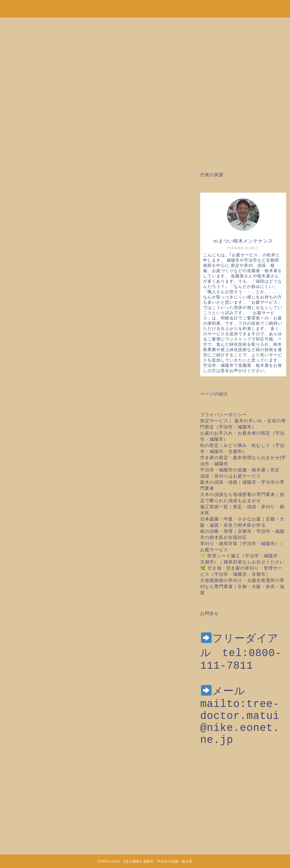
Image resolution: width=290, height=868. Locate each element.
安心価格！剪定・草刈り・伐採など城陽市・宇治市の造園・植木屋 (145, 6)
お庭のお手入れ (23, 186)
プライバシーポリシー (224, 415)
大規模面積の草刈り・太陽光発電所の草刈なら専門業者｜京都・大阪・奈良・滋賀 (242, 586)
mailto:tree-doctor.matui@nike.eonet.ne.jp (240, 733)
